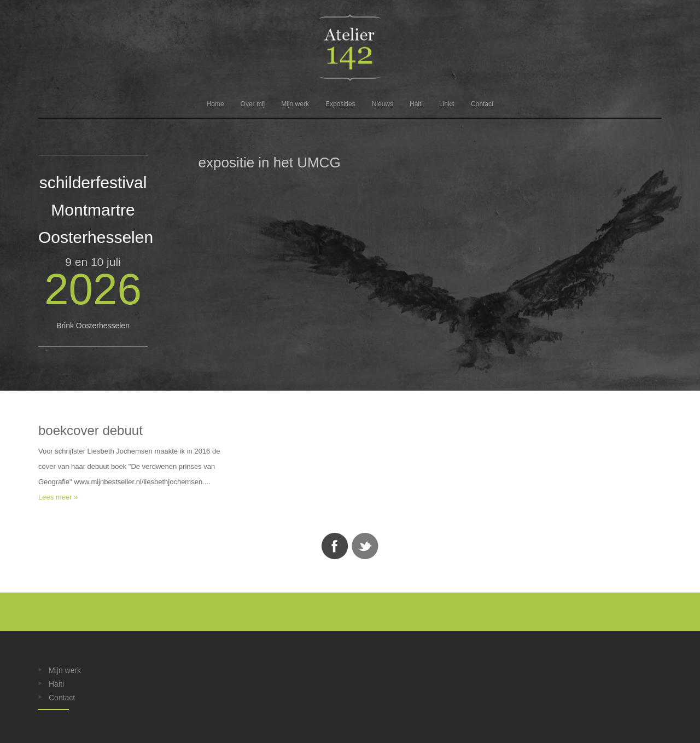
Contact (482, 104)
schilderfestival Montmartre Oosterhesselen (96, 210)
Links (447, 104)
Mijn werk (295, 104)
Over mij (253, 104)
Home (215, 104)
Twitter (365, 546)
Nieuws (383, 104)
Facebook (335, 546)
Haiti (416, 104)
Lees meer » (58, 497)
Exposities (340, 104)
